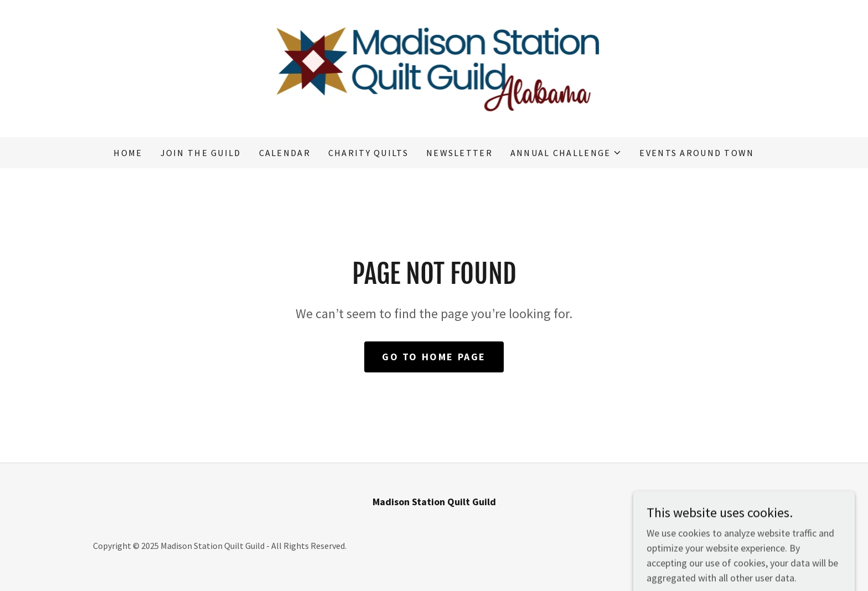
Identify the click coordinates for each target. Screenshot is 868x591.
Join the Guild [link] (201, 153)
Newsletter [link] (459, 153)
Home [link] (128, 153)
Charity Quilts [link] (368, 153)
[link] (434, 67)
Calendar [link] (285, 153)
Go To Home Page (434, 357)
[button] (566, 153)
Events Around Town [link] (697, 153)
